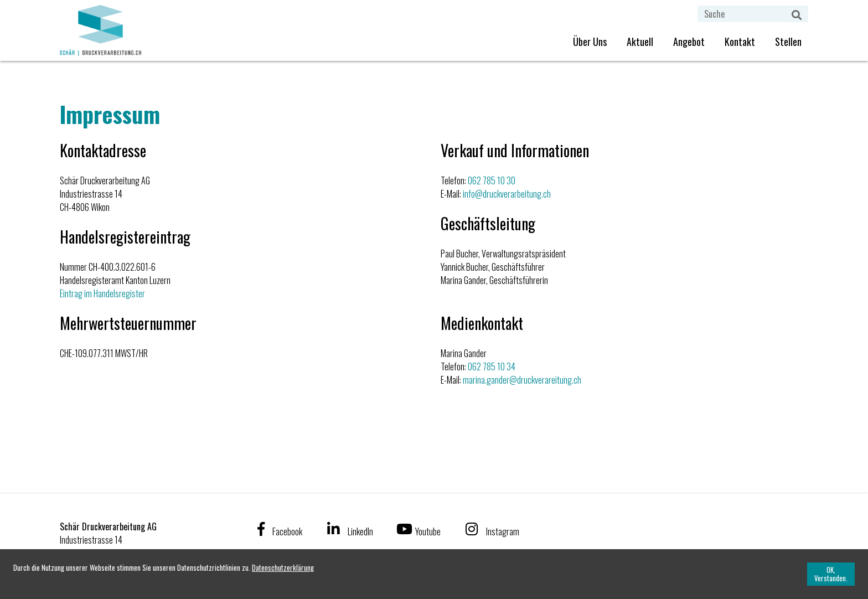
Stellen (788, 42)
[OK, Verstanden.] (831, 574)
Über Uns (590, 42)
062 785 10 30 (492, 180)
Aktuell (640, 42)
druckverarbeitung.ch (517, 194)
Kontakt (740, 42)
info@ (473, 194)
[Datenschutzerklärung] (283, 567)
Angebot (689, 42)
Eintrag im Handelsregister (102, 293)
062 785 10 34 (492, 366)
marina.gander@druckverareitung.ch (522, 380)
